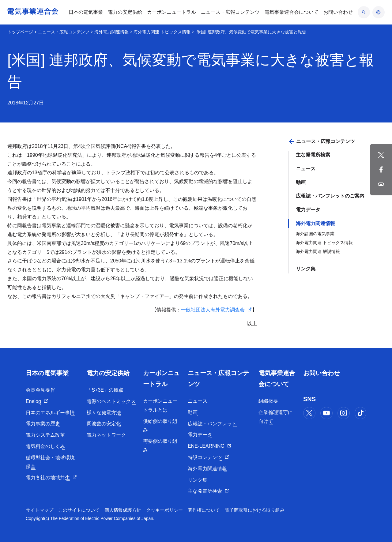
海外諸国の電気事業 (315, 234)
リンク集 (306, 269)
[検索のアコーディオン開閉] (364, 12)
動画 (301, 182)
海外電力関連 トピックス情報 (162, 32)
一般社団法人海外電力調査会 (213, 310)
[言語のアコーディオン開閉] (379, 12)
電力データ (308, 210)
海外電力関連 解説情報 (318, 251)
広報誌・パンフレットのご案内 (330, 196)
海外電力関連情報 (111, 32)
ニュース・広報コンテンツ (64, 32)
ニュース (306, 169)
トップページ (20, 32)
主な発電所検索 (313, 155)
